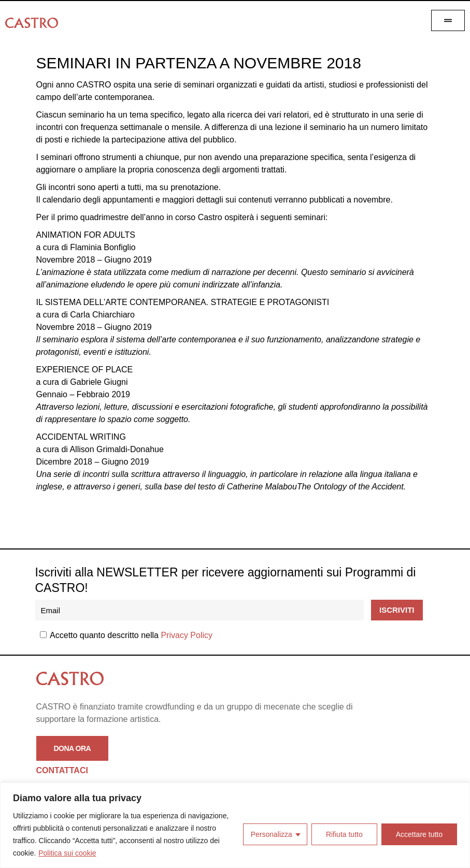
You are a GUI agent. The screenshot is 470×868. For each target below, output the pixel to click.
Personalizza (272, 834)
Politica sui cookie (67, 853)
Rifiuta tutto (344, 834)
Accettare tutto (419, 834)
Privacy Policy (187, 635)
